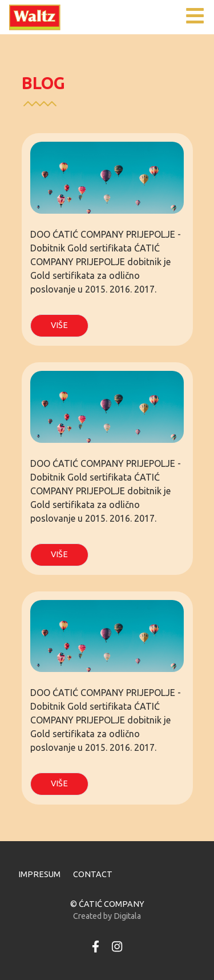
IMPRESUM (39, 874)
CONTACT (93, 874)
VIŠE (59, 325)
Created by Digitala (107, 916)
